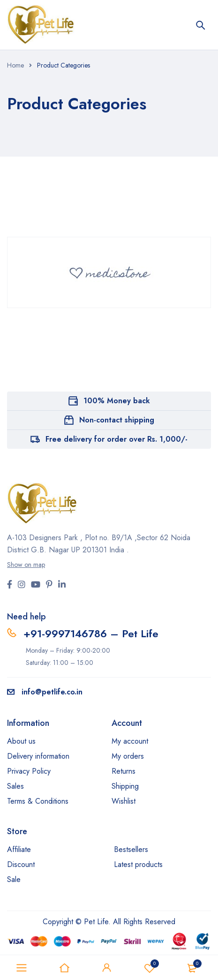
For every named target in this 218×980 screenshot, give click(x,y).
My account (130, 741)
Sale (14, 879)
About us (21, 741)
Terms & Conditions (38, 801)
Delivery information (38, 756)
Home (15, 65)
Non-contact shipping (117, 420)
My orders (128, 756)
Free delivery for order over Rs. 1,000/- (117, 439)
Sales (15, 786)
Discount (21, 864)
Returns (124, 771)
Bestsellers (131, 849)
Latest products (138, 864)
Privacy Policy (29, 771)
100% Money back (117, 401)
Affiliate (19, 849)
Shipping (125, 786)
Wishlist (150, 968)
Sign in (107, 968)
